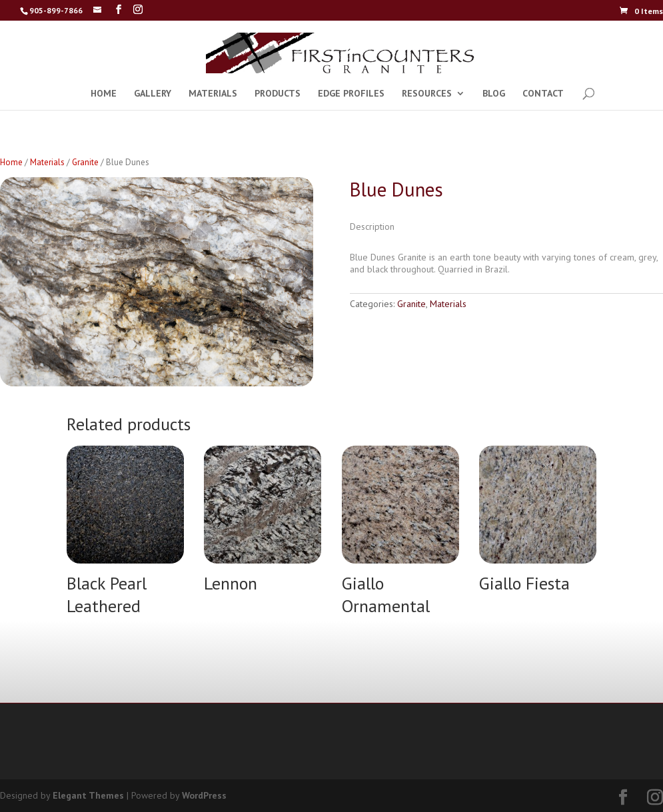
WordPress (204, 795)
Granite (85, 162)
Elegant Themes (88, 795)
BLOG (494, 94)
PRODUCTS (278, 94)
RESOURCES (427, 94)
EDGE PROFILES (351, 94)
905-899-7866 (56, 10)
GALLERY (153, 94)
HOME (104, 94)
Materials (47, 162)
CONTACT (543, 94)
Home (11, 162)
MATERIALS (213, 94)
